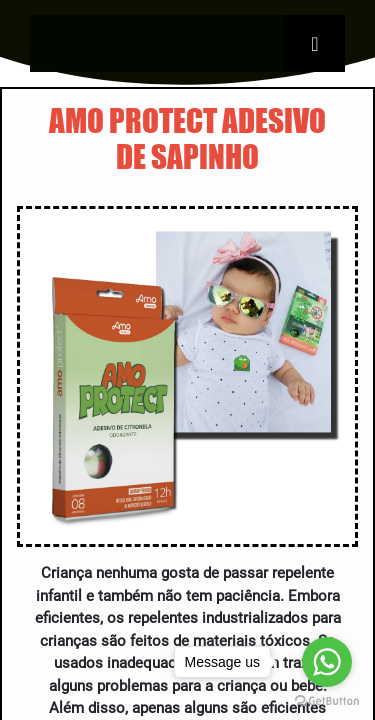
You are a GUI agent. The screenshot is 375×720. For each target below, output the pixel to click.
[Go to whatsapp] (327, 662)
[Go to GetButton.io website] (327, 700)
